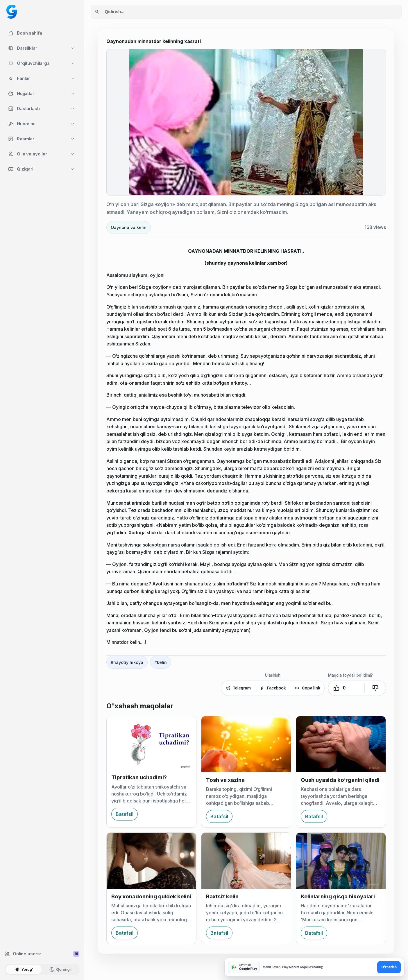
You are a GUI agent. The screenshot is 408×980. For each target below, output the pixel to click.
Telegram (238, 688)
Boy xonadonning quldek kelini (151, 896)
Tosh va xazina (225, 780)
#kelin (161, 662)
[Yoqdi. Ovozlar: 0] (346, 688)
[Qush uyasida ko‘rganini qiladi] (341, 744)
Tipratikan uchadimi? (139, 777)
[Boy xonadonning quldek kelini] (151, 861)
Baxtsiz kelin (222, 896)
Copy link (307, 688)
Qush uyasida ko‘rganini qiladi (340, 780)
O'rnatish (389, 967)
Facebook (273, 688)
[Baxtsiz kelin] (246, 861)
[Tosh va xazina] (246, 744)
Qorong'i (60, 970)
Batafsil (125, 814)
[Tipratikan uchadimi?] (151, 743)
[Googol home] (12, 12)
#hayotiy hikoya (127, 662)
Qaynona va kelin (129, 227)
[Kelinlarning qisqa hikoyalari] (341, 861)
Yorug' (24, 970)
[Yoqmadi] (375, 688)
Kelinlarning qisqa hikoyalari (338, 896)
